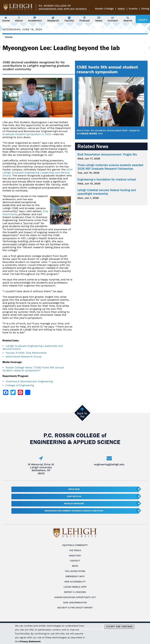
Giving (145, 9)
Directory (75, 556)
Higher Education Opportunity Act (75, 597)
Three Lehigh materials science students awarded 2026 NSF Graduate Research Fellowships (110, 167)
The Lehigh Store (75, 571)
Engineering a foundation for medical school (107, 180)
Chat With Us (74, 496)
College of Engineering (20, 385)
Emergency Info (75, 576)
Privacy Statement (30, 641)
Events (133, 9)
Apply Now (74, 489)
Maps (75, 566)
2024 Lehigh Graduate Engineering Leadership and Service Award (37, 172)
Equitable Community (75, 545)
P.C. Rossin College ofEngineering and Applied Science (63, 7)
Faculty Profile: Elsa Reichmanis (26, 353)
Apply (121, 9)
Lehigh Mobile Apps (75, 587)
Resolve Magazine (74, 504)
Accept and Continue (119, 627)
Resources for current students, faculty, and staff (74, 511)
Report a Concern (75, 592)
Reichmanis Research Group (23, 356)
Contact (75, 561)
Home (9, 37)
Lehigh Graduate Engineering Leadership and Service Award (33, 347)
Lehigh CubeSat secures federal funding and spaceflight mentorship (107, 192)
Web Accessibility (75, 582)
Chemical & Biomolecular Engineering (29, 381)
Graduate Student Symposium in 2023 (27, 134)
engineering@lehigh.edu (109, 464)
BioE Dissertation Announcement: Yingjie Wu (107, 155)
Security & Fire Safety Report (75, 608)
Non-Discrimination (75, 603)
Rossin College (104, 9)
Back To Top (82, 415)
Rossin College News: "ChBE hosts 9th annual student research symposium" (33, 369)
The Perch (75, 550)
